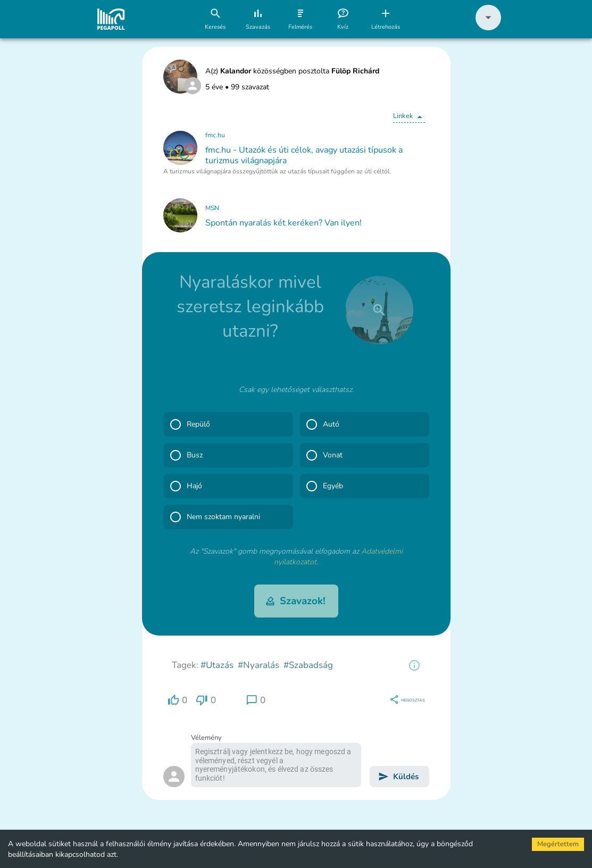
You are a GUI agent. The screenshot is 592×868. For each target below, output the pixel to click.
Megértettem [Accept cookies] (558, 844)
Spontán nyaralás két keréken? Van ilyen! (284, 223)
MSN (212, 208)
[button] (488, 28)
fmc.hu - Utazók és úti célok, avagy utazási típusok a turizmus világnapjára (304, 155)
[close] (379, 310)
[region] (414, 665)
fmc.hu (215, 135)
